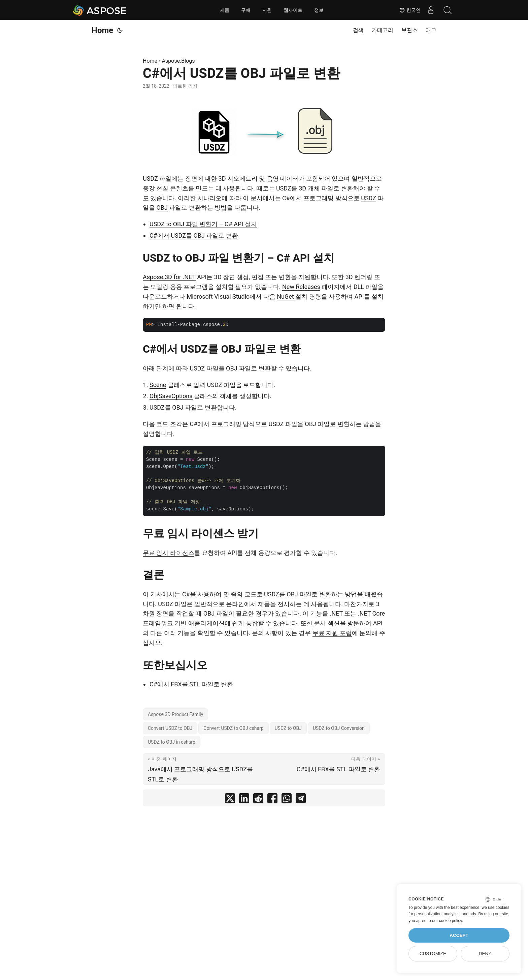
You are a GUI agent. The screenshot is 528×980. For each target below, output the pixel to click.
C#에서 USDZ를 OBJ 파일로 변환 (194, 235)
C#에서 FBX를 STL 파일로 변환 (191, 684)
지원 (267, 10)
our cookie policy (447, 921)
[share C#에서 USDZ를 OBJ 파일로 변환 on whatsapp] (287, 800)
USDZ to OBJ (288, 728)
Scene (158, 385)
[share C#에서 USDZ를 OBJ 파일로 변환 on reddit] (258, 800)
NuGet (285, 296)
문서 (320, 623)
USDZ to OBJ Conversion (339, 728)
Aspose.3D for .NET (169, 277)
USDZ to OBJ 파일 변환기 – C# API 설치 (203, 224)
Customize (433, 954)
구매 (246, 10)
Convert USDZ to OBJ (170, 728)
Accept (459, 935)
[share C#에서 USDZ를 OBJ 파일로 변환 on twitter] (230, 800)
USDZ (369, 198)
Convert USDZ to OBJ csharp (233, 728)
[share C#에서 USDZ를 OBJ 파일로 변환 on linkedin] (244, 800)
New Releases (301, 287)
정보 (319, 10)
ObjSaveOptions (171, 396)
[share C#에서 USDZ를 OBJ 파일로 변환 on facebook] (272, 800)
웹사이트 (293, 10)
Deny (485, 954)
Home (102, 30)
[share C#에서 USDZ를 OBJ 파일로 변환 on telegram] (301, 800)
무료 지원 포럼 (332, 633)
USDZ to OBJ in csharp (172, 742)
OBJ (162, 207)
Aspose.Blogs (178, 61)
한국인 (410, 10)
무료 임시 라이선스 (169, 553)
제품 (225, 10)
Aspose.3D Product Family (175, 714)
